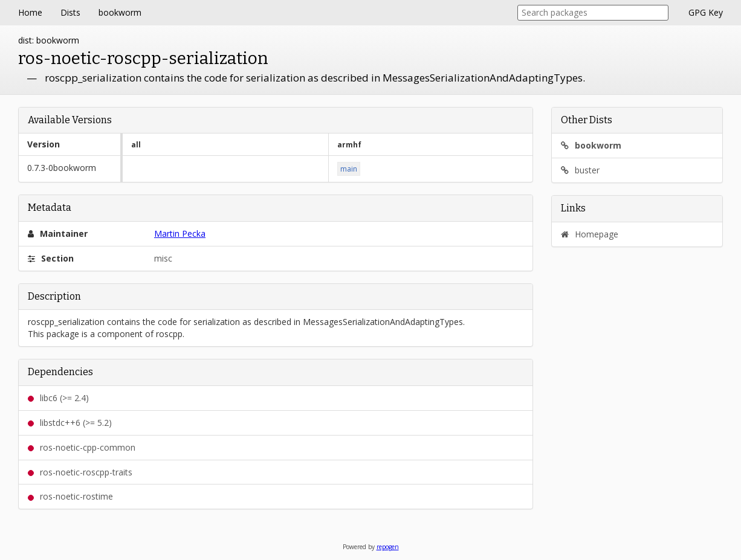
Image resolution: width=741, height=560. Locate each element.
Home (30, 12)
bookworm (120, 12)
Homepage (590, 234)
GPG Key (706, 12)
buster (580, 170)
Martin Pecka (180, 233)
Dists (70, 12)
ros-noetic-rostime (70, 496)
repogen (388, 547)
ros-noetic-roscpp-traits (80, 472)
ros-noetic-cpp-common (82, 447)
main (349, 169)
